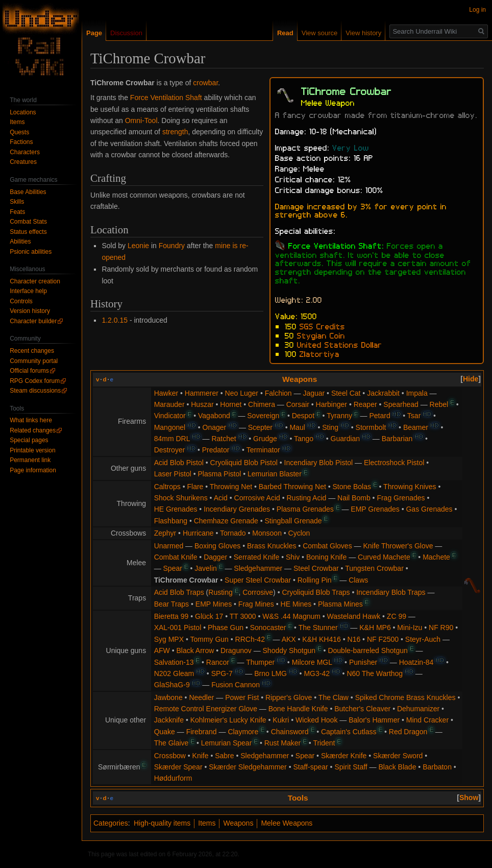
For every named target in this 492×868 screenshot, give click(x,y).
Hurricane (198, 533)
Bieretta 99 (171, 616)
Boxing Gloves (217, 546)
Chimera (262, 404)
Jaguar (314, 393)
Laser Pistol (173, 474)
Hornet (231, 404)
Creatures (23, 162)
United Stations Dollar (340, 344)
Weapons (300, 379)
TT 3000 (243, 616)
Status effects (28, 232)
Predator (216, 450)
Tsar (414, 416)
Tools (298, 798)
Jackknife (169, 720)
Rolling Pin (315, 580)
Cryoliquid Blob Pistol (244, 463)
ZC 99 (397, 616)
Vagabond (214, 416)
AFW (162, 650)
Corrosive (258, 592)
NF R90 (441, 628)
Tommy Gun (209, 639)
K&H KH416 (321, 639)
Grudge (265, 439)
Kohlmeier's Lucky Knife (228, 720)
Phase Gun (226, 628)
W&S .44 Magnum (291, 616)
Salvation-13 (174, 662)
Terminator (263, 450)
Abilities (20, 242)
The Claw (334, 697)
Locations (23, 112)
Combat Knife (176, 557)
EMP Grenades (375, 509)
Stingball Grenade (293, 521)
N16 (354, 639)
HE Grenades (176, 509)
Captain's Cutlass (349, 732)
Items (207, 823)
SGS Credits (322, 326)
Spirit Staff (351, 767)
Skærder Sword (398, 756)
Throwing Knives (410, 487)
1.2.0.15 (115, 320)
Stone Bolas (352, 487)
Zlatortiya (319, 353)
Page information (33, 470)
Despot (303, 416)
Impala (417, 393)
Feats (17, 212)
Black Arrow (195, 650)
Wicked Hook (316, 720)
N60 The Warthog (375, 673)
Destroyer (170, 450)
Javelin (206, 568)
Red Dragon (408, 732)
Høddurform (173, 778)
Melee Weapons (287, 823)
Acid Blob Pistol (179, 463)
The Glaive (171, 743)
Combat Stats (28, 222)
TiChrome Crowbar (186, 580)
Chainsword (290, 732)
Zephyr (165, 533)
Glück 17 (209, 616)
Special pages (29, 440)
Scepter (260, 427)
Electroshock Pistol (394, 463)
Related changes (33, 430)
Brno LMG (270, 673)
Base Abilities (28, 192)
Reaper (365, 404)
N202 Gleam (174, 673)
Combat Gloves (327, 546)
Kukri (281, 720)
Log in (477, 10)
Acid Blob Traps (179, 592)
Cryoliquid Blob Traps (316, 592)
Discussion (126, 33)
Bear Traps (171, 604)
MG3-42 (317, 673)
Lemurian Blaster (275, 474)
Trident (324, 743)
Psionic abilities (31, 252)
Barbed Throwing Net (292, 487)
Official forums (29, 371)
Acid (221, 498)
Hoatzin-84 (416, 662)
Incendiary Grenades (237, 509)
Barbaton (437, 767)
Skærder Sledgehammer (248, 767)
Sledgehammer (258, 568)
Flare (195, 487)
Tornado (233, 533)
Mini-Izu (410, 628)
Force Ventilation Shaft (166, 98)
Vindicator (170, 416)
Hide (471, 379)
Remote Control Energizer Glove (206, 709)
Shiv (293, 557)
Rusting (220, 592)
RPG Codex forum (35, 381)
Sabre (224, 756)
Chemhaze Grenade (226, 521)
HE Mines (296, 604)
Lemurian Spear (227, 743)
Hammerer (202, 393)
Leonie (138, 246)
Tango (304, 439)
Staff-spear (310, 767)
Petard (379, 416)
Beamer (416, 427)
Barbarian (397, 439)
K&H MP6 (375, 628)
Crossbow (170, 756)
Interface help (28, 291)
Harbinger (331, 404)
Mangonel (170, 427)
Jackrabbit (383, 393)
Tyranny (339, 416)
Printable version (32, 450)
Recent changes (32, 351)
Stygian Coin (321, 335)
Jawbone (168, 697)
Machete (436, 557)
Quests (19, 132)
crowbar (205, 83)
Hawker (166, 393)
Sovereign (263, 416)
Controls (21, 301)
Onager (215, 427)
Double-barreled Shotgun (367, 650)
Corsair (298, 404)
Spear (173, 568)
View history (363, 33)
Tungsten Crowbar (374, 568)
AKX (289, 639)
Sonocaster (268, 628)
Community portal (34, 361)
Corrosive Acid (257, 498)
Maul (297, 427)
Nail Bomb (354, 498)
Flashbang (171, 521)
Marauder (169, 404)
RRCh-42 (250, 639)
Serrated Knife (257, 557)
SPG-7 (222, 673)
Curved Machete (384, 557)
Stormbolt (371, 427)
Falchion (278, 393)
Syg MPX (169, 639)
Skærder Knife (344, 756)
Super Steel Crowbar (258, 580)
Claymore (243, 732)
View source (320, 33)
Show (469, 798)
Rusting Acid (307, 498)
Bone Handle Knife (298, 709)
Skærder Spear (178, 767)
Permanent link (30, 460)
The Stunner (318, 628)
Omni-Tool (141, 120)
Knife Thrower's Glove (398, 546)
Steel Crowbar (316, 568)
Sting (330, 427)
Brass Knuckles (272, 546)
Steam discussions (35, 391)
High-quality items (162, 823)
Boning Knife (326, 557)
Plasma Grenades (305, 509)
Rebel (439, 404)
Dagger (215, 557)
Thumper (260, 662)
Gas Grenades (429, 509)
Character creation (35, 281)
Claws (358, 580)
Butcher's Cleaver (362, 709)
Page (94, 33)
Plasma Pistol (219, 474)
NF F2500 (383, 639)
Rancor (218, 662)
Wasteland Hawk (354, 616)
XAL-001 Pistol (178, 628)
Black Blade (398, 767)
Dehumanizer (418, 709)
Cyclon (299, 533)
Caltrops (167, 487)
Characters (25, 152)
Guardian (346, 439)
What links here (31, 420)
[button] (471, 379)
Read (285, 33)
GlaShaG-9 (172, 685)
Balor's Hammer (374, 720)
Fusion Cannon (236, 685)
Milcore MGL (312, 662)
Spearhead (401, 404)
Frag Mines (256, 604)
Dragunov (236, 650)
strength (175, 132)
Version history (30, 311)
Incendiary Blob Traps (391, 592)
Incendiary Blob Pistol (319, 463)
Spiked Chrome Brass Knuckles (405, 697)
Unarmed (169, 546)
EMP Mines (214, 604)
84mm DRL (172, 439)
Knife (201, 756)
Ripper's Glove (289, 697)
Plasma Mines (340, 604)
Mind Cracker (427, 720)
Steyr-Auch (423, 639)
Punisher (363, 662)
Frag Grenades (401, 498)
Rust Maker (283, 743)
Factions (21, 142)
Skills (17, 202)
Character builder (33, 321)
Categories (111, 823)
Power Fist (242, 697)
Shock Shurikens (181, 498)
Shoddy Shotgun (289, 650)
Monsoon (267, 533)
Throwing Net (231, 487)
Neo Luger (242, 393)
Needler (201, 697)
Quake (165, 732)
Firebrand (202, 732)
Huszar (202, 404)
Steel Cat (346, 393)
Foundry (172, 246)
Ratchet (224, 439)
